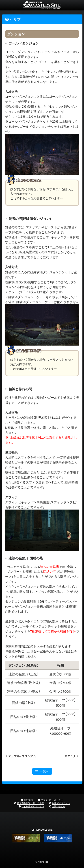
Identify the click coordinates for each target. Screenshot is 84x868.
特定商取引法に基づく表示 (30, 803)
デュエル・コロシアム (22, 756)
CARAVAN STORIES (42, 5)
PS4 (58, 838)
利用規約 (28, 800)
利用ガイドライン (61, 803)
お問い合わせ (59, 806)
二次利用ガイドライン (33, 806)
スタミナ (70, 756)
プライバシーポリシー (52, 800)
